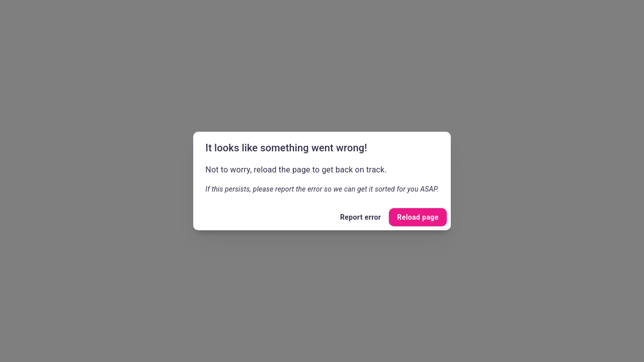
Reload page (418, 217)
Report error (360, 217)
